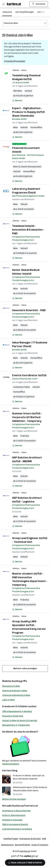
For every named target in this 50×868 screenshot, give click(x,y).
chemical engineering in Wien (16, 695)
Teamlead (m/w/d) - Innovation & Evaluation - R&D (28, 230)
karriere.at (32, 806)
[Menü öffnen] (4, 4)
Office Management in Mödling (17, 711)
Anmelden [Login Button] (39, 4)
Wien (30, 35)
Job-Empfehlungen (24, 12)
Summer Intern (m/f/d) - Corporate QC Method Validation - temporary (27, 417)
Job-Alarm (42, 12)
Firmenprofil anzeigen (15, 61)
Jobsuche (7, 12)
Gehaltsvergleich (11, 764)
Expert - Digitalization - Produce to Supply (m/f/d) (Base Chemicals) (28, 112)
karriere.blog (10, 771)
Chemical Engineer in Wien (15, 691)
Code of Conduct (40, 845)
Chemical (11, 35)
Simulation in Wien (11, 686)
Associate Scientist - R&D (29, 310)
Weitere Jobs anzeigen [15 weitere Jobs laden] (25, 668)
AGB (44, 839)
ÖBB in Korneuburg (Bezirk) (15, 824)
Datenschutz (7, 845)
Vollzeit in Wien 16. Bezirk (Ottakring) (20, 721)
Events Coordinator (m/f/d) (29, 375)
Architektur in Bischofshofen (16, 811)
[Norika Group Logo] (25, 857)
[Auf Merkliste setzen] (17, 101)
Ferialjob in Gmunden (12, 820)
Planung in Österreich (13, 716)
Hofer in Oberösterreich (14, 815)
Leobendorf (19, 387)
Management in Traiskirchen (16, 725)
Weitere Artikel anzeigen (14, 799)
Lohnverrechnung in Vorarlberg (17, 829)
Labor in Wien (8, 700)
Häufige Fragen (11, 839)
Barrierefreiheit (23, 845)
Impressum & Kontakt (30, 839)
